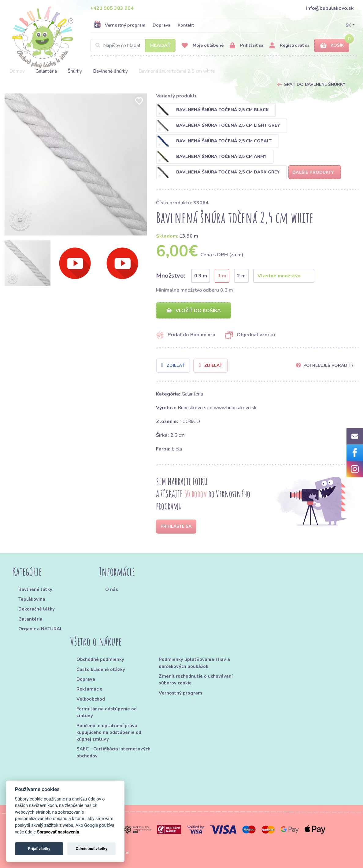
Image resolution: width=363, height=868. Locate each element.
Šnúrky (75, 71)
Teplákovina (32, 599)
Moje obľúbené (203, 46)
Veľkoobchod (91, 699)
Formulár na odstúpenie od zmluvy (107, 712)
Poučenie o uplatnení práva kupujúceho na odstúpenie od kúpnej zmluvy (109, 733)
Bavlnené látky (35, 589)
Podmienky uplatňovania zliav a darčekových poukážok (194, 663)
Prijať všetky (39, 849)
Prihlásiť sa (246, 46)
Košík (332, 46)
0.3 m (201, 276)
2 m (241, 276)
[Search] (133, 46)
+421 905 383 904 (112, 8)
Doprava (161, 25)
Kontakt (186, 25)
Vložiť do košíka (194, 311)
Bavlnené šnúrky (110, 71)
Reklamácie (89, 689)
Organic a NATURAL (40, 629)
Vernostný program (120, 25)
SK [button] (348, 25)
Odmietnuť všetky (92, 849)
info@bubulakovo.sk (330, 8)
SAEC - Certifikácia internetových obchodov (113, 753)
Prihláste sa (176, 526)
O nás (112, 589)
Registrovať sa (289, 46)
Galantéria (46, 71)
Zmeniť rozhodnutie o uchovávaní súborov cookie (196, 680)
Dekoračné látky (37, 609)
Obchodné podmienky (100, 660)
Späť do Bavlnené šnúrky (315, 84)
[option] (76, 164)
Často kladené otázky (101, 669)
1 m (222, 276)
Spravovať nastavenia (58, 832)
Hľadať (160, 46)
